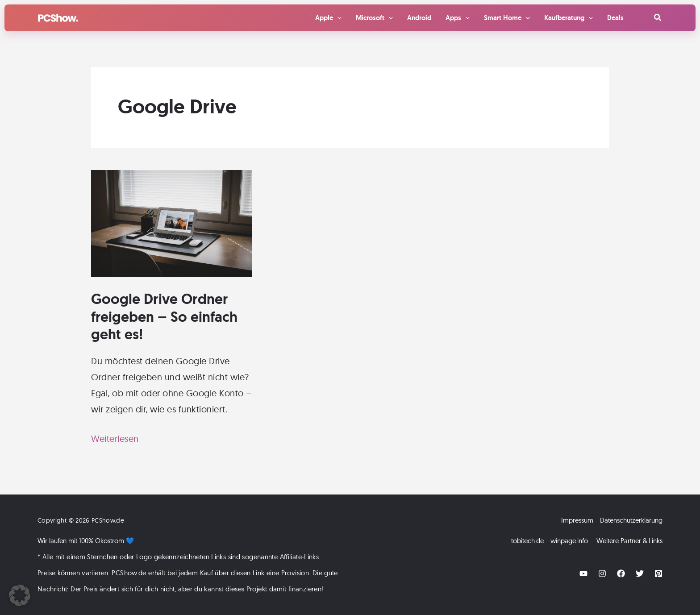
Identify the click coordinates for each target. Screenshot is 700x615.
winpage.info (569, 541)
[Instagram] (602, 573)
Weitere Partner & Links (629, 541)
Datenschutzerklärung (631, 520)
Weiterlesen (115, 439)
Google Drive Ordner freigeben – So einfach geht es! (164, 317)
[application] (337, 18)
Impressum (577, 520)
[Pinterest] (658, 573)
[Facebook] (621, 573)
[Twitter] (640, 573)
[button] (658, 18)
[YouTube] (583, 573)
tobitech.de (527, 541)
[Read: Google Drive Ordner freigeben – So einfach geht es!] (171, 222)
